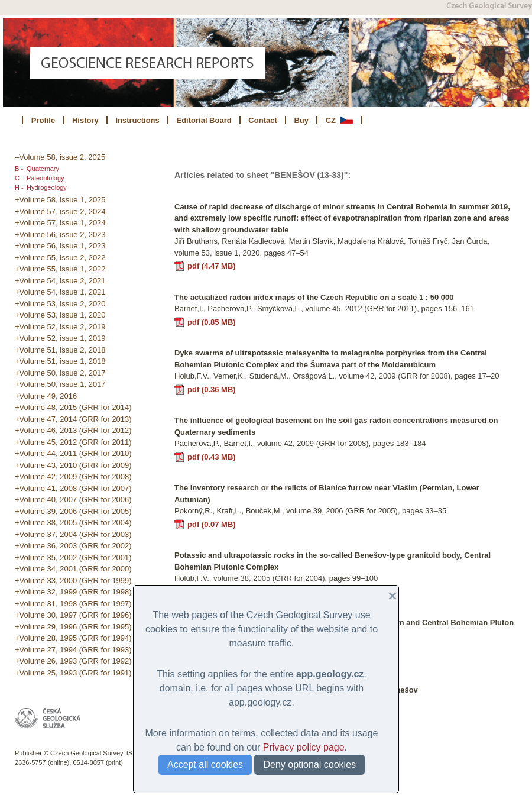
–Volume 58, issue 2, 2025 (60, 157)
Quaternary (43, 169)
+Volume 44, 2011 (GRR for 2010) (73, 453)
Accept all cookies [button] (205, 764)
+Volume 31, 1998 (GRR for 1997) (73, 604)
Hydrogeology (47, 187)
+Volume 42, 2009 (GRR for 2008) (73, 476)
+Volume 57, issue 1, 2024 (60, 223)
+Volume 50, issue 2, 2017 (60, 373)
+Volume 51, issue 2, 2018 (60, 350)
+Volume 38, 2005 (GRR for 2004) (73, 523)
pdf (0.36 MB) (212, 389)
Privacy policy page (304, 747)
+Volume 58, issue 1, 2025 (60, 200)
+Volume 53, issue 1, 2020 (60, 315)
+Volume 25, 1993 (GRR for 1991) (73, 673)
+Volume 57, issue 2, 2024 (60, 211)
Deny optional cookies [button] (309, 764)
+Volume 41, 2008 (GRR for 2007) (73, 488)
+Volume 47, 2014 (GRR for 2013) (73, 419)
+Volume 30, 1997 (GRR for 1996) (73, 615)
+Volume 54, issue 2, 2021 (60, 281)
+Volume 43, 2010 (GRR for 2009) (73, 465)
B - (19, 169)
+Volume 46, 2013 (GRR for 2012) (73, 430)
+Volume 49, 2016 (46, 396)
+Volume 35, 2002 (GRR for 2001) (73, 557)
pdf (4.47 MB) (212, 266)
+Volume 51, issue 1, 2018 (60, 361)
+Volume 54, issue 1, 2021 (60, 292)
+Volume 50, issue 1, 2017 (60, 384)
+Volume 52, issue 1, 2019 (60, 338)
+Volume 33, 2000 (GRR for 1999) (73, 581)
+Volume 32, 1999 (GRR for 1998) (73, 592)
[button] (388, 596)
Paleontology (46, 178)
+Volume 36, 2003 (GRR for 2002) (73, 546)
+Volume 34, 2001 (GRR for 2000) (73, 569)
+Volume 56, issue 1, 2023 (60, 246)
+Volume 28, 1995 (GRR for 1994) (73, 638)
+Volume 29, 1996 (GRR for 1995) (73, 627)
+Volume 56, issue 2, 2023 (60, 235)
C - (19, 178)
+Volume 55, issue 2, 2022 (60, 258)
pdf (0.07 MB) (212, 524)
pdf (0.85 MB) (212, 322)
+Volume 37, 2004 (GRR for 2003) (73, 534)
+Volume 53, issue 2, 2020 (60, 304)
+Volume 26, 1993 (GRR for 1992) (73, 661)
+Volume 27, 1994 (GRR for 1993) (73, 650)
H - (19, 187)
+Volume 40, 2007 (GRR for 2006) (73, 500)
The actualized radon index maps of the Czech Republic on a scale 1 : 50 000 (314, 297)
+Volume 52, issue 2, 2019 (60, 327)
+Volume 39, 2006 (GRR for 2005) (73, 511)
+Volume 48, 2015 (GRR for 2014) (73, 407)
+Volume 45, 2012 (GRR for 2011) (73, 442)
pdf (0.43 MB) (212, 457)
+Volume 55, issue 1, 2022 (60, 269)
